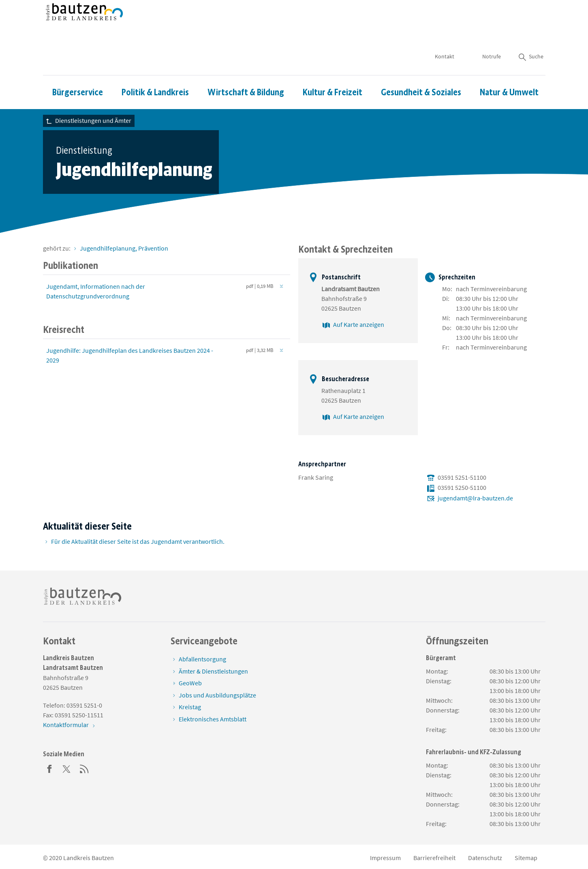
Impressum (385, 858)
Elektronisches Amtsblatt (213, 719)
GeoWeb (190, 683)
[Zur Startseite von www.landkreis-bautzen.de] (84, 26)
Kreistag (190, 707)
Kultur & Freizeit (332, 68)
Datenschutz (485, 858)
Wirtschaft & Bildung (246, 68)
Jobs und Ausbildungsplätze (217, 695)
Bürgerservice (78, 68)
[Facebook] (49, 768)
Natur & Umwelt (509, 68)
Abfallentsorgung (202, 659)
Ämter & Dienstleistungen (213, 671)
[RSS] (84, 768)
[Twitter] (67, 768)
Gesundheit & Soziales (421, 68)
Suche (530, 32)
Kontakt (445, 32)
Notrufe (492, 32)
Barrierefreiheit (434, 858)
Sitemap (526, 858)
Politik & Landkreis (155, 68)
